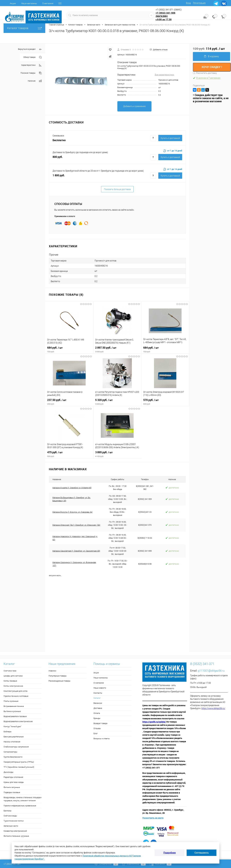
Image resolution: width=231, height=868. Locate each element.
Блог (96, 733)
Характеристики (31, 65)
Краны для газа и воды (14, 782)
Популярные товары (58, 676)
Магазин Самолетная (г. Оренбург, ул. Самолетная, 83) (76, 551)
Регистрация (199, 3)
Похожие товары (31, 73)
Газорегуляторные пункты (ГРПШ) (19, 762)
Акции (13, 3)
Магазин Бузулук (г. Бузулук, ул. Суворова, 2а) (72, 512)
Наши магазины (29, 3)
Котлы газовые (10, 681)
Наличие (35, 81)
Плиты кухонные (11, 701)
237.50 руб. (69, 402)
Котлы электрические (13, 686)
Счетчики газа (10, 671)
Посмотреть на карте (153, 818)
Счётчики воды (10, 816)
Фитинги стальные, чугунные (16, 836)
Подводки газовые (12, 792)
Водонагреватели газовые (15, 716)
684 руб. (69, 349)
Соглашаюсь (202, 853)
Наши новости (100, 688)
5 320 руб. (117, 402)
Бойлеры (8, 732)
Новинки (52, 671)
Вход (188, 3)
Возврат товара (100, 723)
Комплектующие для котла (15, 691)
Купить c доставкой (170, 138)
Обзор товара (33, 57)
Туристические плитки (14, 821)
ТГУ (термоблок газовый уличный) (19, 767)
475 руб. (69, 454)
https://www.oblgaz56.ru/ (213, 708)
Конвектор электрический (15, 831)
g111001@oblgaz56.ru (211, 671)
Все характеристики (164, 75)
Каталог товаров (24, 28)
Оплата (97, 713)
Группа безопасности (13, 757)
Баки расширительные (14, 737)
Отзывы (97, 728)
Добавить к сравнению (134, 106)
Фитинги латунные (12, 787)
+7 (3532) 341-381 (12, 864)
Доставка (98, 708)
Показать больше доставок (117, 189)
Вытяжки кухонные (12, 711)
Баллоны (8, 811)
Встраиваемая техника (14, 706)
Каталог (97, 698)
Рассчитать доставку (205, 73)
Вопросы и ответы (102, 739)
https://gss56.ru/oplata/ (154, 722)
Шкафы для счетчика (13, 676)
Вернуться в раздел (30, 49)
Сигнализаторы (10, 752)
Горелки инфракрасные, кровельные (20, 806)
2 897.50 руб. (117, 349)
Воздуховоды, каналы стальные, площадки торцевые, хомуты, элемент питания (22, 799)
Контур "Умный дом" (13, 726)
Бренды (97, 718)
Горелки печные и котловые (16, 696)
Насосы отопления (12, 742)
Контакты (98, 693)
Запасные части (11, 826)
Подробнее (170, 853)
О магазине (48, 3)
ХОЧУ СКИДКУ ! (212, 67)
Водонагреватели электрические (18, 721)
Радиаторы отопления (13, 777)
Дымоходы (8, 772)
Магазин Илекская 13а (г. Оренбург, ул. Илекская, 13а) (76, 525)
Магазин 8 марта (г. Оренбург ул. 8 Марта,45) (72, 488)
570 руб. (165, 402)
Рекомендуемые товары (59, 681)
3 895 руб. (117, 454)
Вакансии (98, 703)
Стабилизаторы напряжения (16, 747)
